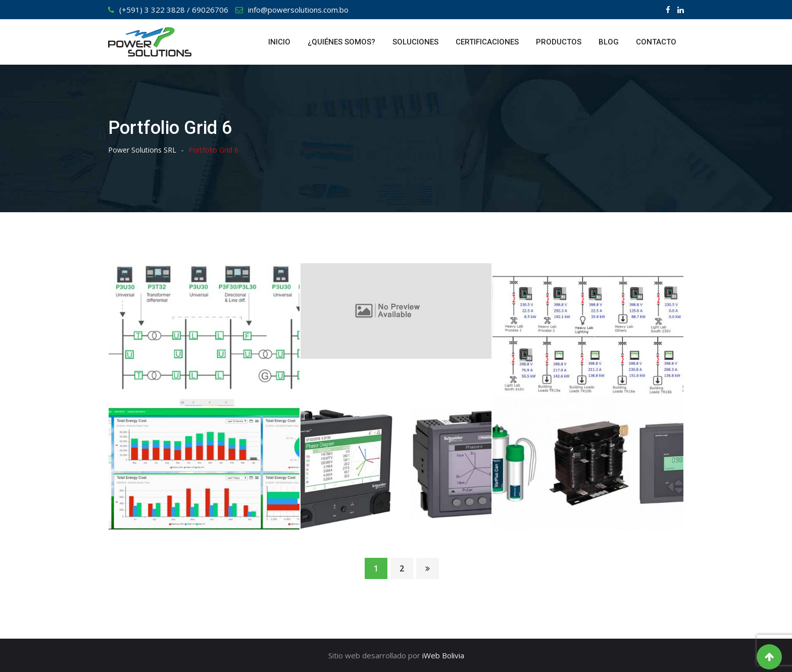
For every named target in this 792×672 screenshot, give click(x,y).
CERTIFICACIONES (487, 42)
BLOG (609, 42)
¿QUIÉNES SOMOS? (341, 42)
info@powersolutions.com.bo (298, 10)
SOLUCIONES (415, 42)
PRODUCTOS (559, 42)
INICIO (279, 42)
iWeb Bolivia (443, 655)
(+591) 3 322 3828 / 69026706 (174, 10)
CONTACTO (656, 42)
